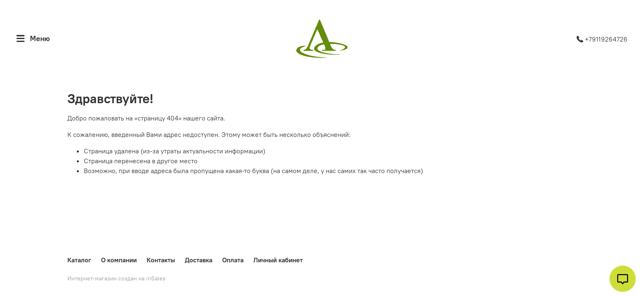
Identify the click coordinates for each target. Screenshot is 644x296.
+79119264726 (602, 39)
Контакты (161, 260)
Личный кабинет (278, 260)
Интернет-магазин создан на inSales (116, 278)
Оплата (233, 260)
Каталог (79, 260)
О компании (119, 260)
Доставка (199, 260)
